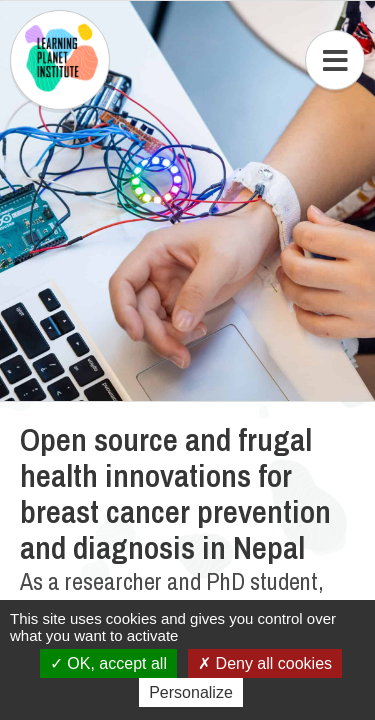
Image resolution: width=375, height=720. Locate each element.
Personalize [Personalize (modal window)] (191, 692)
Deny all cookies (265, 663)
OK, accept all (108, 663)
